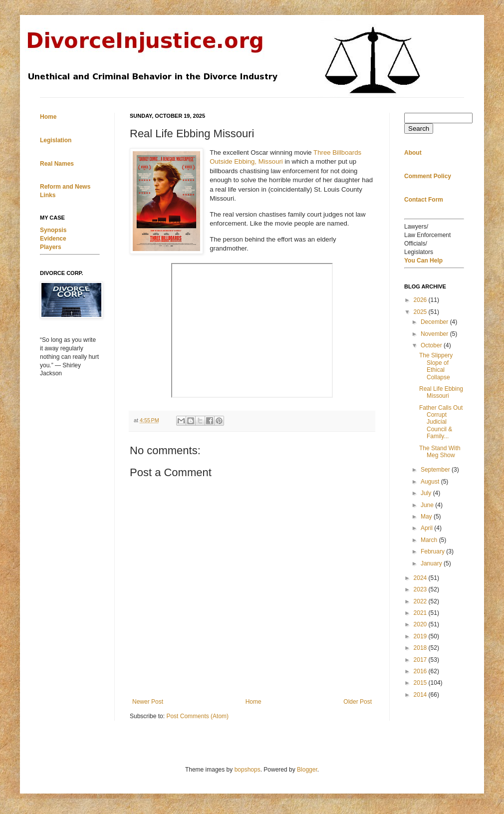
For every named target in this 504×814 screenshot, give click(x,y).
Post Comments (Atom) (197, 716)
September (436, 470)
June (428, 505)
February (433, 551)
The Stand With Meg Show (440, 452)
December (435, 322)
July (427, 493)
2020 (421, 624)
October (432, 345)
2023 (421, 589)
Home (253, 702)
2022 (421, 601)
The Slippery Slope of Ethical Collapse (436, 366)
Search (419, 129)
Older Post (358, 702)
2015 (421, 683)
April (427, 528)
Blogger (307, 770)
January (432, 563)
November (435, 334)
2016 (421, 671)
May (427, 517)
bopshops (248, 770)
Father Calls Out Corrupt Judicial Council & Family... (441, 422)
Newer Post (148, 702)
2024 (421, 578)
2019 (421, 636)
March (430, 540)
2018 (421, 648)
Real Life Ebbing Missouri (441, 392)
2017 (421, 660)
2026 (421, 300)
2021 (421, 613)
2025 (421, 312)
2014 (421, 695)
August (431, 482)
